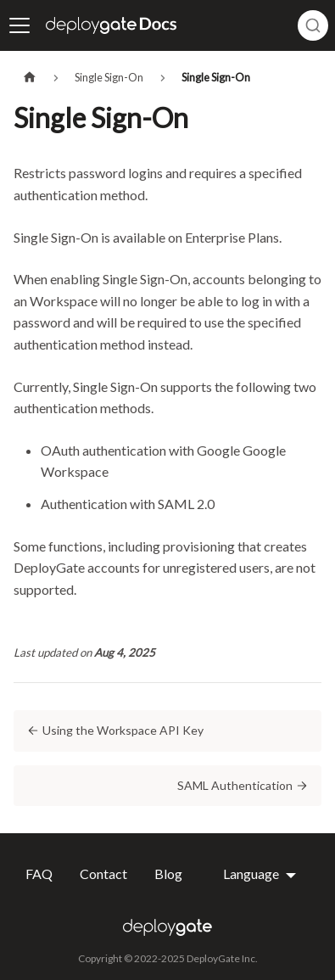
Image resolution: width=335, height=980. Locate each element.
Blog (168, 874)
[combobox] (313, 25)
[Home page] (30, 78)
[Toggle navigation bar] (20, 25)
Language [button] (252, 874)
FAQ (39, 874)
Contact (103, 874)
